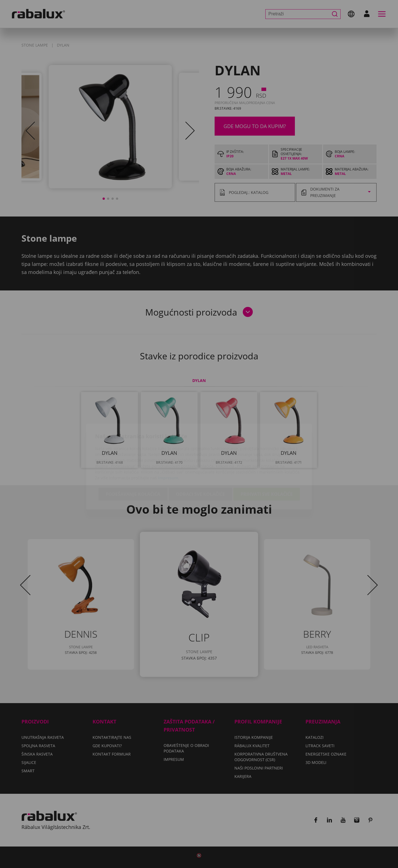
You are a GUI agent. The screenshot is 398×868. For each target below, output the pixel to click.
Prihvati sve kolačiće (267, 462)
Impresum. (169, 445)
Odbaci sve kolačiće (200, 462)
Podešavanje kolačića (133, 462)
